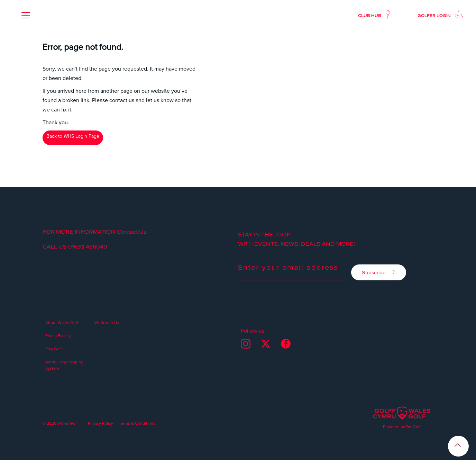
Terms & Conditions (137, 423)
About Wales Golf (62, 322)
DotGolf (413, 427)
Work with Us (107, 322)
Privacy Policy (100, 423)
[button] (26, 15)
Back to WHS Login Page (73, 136)
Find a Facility (58, 336)
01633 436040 (88, 246)
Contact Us (132, 232)
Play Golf (53, 349)
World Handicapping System (64, 365)
